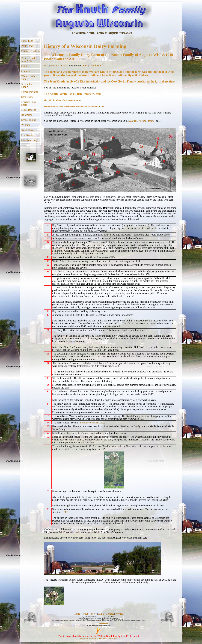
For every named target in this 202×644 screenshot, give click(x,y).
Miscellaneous (29, 110)
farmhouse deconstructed (92, 423)
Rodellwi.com (84, 638)
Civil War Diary (29, 140)
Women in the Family (28, 78)
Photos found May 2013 (28, 60)
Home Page (27, 41)
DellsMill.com (103, 638)
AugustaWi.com (93, 638)
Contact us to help (30, 51)
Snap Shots (27, 97)
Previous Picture (59, 66)
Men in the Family (27, 85)
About (85, 614)
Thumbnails (95, 66)
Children (26, 66)
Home (77, 614)
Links (101, 614)
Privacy (119, 614)
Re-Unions (27, 115)
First (46, 66)
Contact (110, 614)
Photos (93, 614)
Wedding (26, 125)
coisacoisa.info (104, 623)
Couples (25, 71)
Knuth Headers (29, 130)
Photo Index (27, 46)
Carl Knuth (27, 135)
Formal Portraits (30, 92)
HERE (78, 100)
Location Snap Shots (29, 103)
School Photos (29, 120)
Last (85, 66)
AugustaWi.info (112, 638)
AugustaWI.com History (141, 121)
